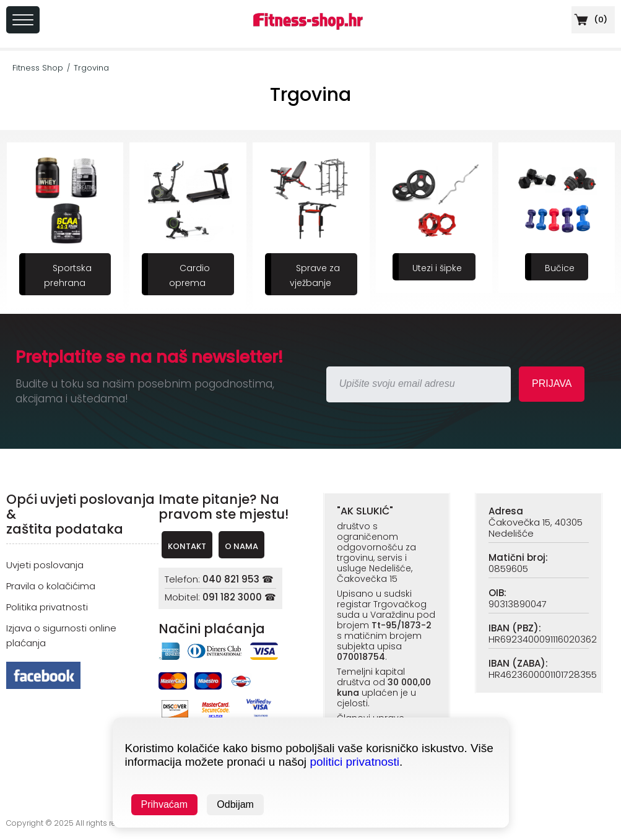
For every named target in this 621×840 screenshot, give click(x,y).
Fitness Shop (38, 68)
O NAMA (241, 546)
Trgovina (91, 68)
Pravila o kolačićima (51, 586)
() (589, 19)
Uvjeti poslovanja (45, 565)
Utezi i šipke (437, 268)
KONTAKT (187, 546)
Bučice (560, 268)
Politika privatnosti (47, 607)
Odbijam (235, 804)
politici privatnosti (354, 762)
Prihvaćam (165, 804)
